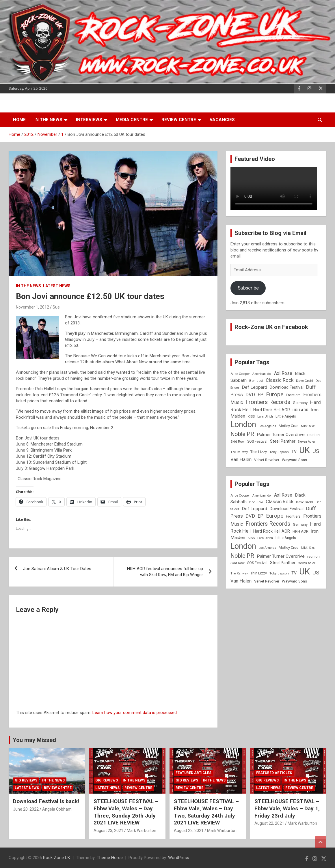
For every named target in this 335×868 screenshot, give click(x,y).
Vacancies (222, 120)
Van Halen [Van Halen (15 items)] (241, 460)
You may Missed (34, 740)
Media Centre (132, 120)
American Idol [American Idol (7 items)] (262, 374)
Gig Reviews (26, 780)
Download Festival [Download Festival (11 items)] (287, 387)
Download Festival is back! (46, 801)
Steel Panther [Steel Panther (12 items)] (283, 441)
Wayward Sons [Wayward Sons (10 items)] (294, 460)
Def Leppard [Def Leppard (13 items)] (254, 387)
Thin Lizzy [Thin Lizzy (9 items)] (259, 452)
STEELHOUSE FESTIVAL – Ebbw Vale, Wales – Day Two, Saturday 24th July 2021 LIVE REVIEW (206, 812)
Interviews (89, 120)
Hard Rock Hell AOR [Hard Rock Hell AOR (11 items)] (272, 410)
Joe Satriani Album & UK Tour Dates (57, 569)
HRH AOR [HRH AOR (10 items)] (300, 410)
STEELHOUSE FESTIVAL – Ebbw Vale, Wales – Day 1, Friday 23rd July (287, 808)
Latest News (57, 286)
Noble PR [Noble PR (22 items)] (242, 434)
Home (19, 120)
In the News (48, 120)
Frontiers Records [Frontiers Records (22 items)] (268, 402)
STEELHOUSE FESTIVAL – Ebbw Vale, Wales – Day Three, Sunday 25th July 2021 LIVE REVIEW (126, 812)
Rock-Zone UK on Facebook (271, 327)
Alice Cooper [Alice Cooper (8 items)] (240, 374)
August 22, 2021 (189, 831)
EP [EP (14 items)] (260, 395)
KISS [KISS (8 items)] (251, 416)
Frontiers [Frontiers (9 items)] (293, 395)
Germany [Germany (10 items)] (300, 403)
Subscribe (248, 288)
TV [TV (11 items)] (294, 452)
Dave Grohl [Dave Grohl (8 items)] (305, 381)
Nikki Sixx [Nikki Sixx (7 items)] (308, 426)
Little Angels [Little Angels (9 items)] (286, 416)
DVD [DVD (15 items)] (250, 395)
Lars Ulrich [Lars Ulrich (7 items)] (265, 417)
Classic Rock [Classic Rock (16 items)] (280, 380)
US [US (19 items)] (316, 451)
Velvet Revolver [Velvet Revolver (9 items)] (267, 460)
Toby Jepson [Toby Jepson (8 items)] (279, 452)
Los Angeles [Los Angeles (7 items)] (267, 426)
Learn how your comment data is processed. (135, 713)
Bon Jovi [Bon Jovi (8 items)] (256, 381)
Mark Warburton (142, 831)
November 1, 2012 (32, 307)
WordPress (179, 858)
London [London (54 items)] (243, 424)
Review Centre (179, 120)
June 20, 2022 (26, 809)
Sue (56, 307)
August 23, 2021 (108, 831)
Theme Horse (110, 858)
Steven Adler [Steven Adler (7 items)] (307, 442)
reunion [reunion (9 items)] (313, 435)
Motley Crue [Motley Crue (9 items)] (289, 426)
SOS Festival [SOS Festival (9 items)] (257, 441)
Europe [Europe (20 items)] (275, 394)
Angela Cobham (57, 809)
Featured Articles (193, 773)
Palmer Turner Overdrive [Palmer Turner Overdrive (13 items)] (281, 435)
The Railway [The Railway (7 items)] (239, 452)
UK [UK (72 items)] (305, 450)
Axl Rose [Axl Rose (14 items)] (283, 373)
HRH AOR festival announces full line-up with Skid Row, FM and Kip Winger (165, 572)
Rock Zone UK (57, 858)
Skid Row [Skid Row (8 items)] (238, 441)
